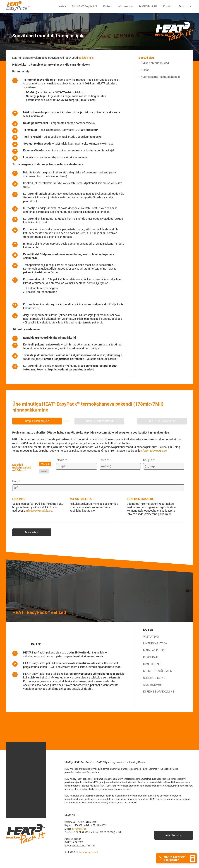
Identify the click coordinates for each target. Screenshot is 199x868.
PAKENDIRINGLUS (148, 6)
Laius (104, 460)
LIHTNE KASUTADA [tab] (155, 643)
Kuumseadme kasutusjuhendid (160, 77)
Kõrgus (149, 460)
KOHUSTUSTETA (81, 499)
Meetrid (45, 464)
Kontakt (167, 6)
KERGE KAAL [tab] (151, 657)
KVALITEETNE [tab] (152, 664)
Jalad (44, 471)
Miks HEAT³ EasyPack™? (85, 6)
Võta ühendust (174, 835)
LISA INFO (19, 499)
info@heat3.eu (79, 829)
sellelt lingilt (86, 58)
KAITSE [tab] (148, 630)
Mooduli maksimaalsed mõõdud (22, 468)
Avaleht (62, 6)
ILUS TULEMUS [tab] (152, 685)
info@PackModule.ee (154, 451)
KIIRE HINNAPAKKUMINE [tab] (159, 692)
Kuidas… (107, 6)
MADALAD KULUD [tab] (154, 650)
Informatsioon (125, 6)
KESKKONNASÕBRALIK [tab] (158, 671)
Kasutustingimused (88, 852)
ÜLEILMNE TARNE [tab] (154, 678)
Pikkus (61, 460)
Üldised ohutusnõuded (155, 63)
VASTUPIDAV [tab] (151, 637)
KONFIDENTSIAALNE (140, 499)
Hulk (16, 481)
